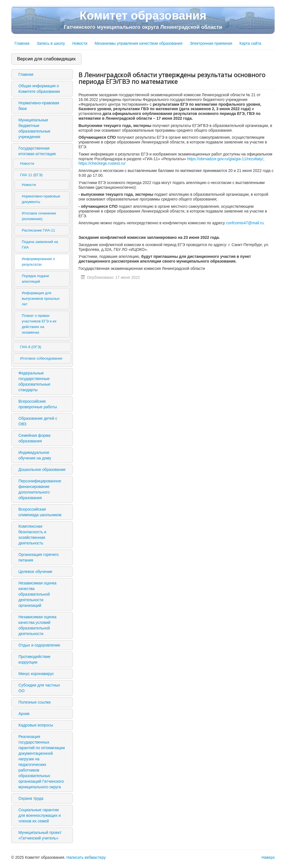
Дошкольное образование (42, 470)
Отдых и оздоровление (39, 645)
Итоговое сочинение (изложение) (39, 216)
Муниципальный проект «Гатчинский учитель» (40, 835)
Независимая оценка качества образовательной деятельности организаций (37, 594)
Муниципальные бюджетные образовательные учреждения (34, 128)
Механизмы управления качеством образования (139, 43)
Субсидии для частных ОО (39, 688)
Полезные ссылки (34, 702)
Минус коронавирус (36, 674)
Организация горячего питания (39, 557)
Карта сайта (250, 43)
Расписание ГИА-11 (38, 230)
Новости (80, 43)
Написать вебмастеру (86, 857)
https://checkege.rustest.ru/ (102, 163)
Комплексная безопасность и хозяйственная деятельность (32, 535)
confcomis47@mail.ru (245, 223)
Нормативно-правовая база (39, 106)
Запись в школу (51, 43)
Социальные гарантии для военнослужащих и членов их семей (40, 815)
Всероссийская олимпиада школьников (40, 512)
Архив (24, 714)
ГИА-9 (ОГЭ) (31, 347)
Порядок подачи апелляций (35, 279)
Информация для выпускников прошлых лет (41, 299)
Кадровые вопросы (36, 725)
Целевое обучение (35, 572)
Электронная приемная (211, 43)
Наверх (268, 857)
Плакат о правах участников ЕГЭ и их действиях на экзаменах (39, 324)
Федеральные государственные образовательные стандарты (34, 381)
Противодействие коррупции (34, 659)
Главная (22, 43)
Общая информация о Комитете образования (39, 89)
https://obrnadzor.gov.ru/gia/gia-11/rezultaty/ (225, 159)
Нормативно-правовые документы (41, 199)
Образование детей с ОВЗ (38, 421)
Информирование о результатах (38, 262)
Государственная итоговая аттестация (37, 151)
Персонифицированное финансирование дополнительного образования (40, 489)
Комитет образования (143, 20)
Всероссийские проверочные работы (38, 404)
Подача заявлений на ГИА (40, 245)
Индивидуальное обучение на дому (35, 455)
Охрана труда (31, 798)
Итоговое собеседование (41, 358)
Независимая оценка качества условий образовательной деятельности (37, 625)
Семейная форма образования (34, 438)
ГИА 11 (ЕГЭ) (31, 175)
